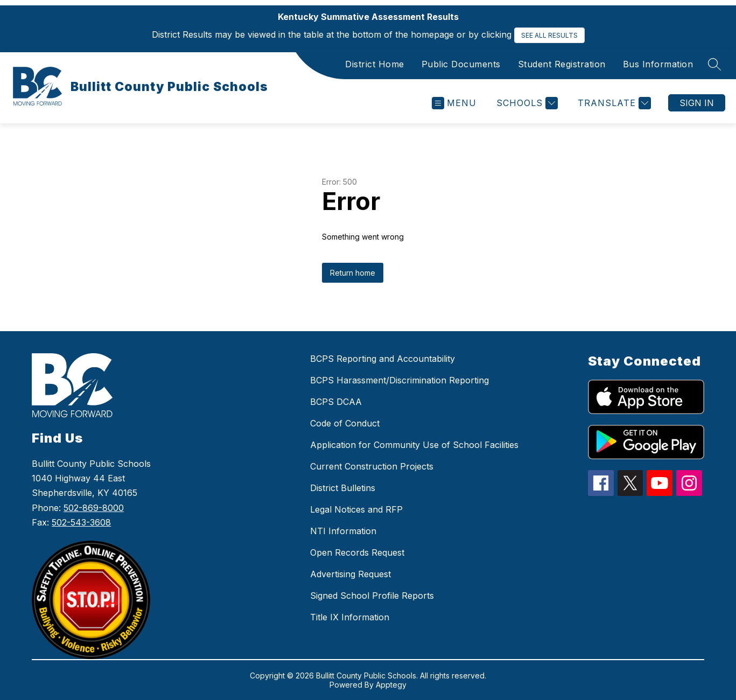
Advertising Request (351, 574)
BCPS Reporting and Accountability (383, 359)
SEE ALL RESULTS (549, 35)
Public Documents (461, 64)
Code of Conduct (345, 423)
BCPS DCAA (336, 402)
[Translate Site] (613, 103)
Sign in (697, 103)
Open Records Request (357, 552)
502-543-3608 (81, 522)
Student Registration (562, 64)
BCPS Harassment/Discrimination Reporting (399, 380)
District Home (375, 64)
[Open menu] (454, 103)
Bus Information (658, 64)
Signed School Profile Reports (372, 596)
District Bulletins (343, 488)
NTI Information (343, 531)
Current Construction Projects (372, 466)
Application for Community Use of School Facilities (414, 445)
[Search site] (714, 64)
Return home (353, 273)
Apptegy (391, 685)
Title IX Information (350, 617)
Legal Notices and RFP (356, 509)
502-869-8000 (94, 508)
